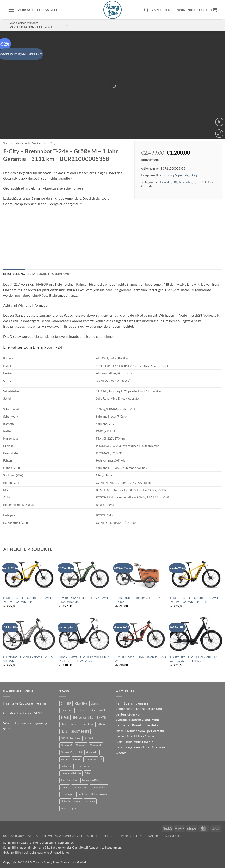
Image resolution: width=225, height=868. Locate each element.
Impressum (129, 836)
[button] (11, 10)
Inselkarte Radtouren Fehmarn (26, 703)
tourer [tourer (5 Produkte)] (65, 787)
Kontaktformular (17, 836)
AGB (143, 836)
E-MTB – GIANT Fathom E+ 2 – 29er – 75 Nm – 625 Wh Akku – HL (196, 600)
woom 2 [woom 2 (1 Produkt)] (90, 801)
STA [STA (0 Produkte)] (88, 773)
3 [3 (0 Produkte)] (62, 703)
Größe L (202, 182)
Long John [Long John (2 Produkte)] (83, 766)
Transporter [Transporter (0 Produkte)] (80, 787)
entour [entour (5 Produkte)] (75, 724)
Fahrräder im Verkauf (28, 143)
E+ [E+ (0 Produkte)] (94, 710)
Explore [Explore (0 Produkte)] (88, 724)
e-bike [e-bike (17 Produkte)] (103, 710)
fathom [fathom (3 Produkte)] (101, 724)
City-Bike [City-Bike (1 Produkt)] (81, 703)
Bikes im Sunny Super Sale (172, 175)
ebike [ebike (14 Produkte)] (64, 724)
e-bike (152, 186)
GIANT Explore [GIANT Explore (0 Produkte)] (70, 738)
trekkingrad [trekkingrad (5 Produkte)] (68, 794)
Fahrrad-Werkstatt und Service (59, 836)
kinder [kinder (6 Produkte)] (77, 759)
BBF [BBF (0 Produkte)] (69, 703)
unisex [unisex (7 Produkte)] (83, 794)
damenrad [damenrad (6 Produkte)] (82, 710)
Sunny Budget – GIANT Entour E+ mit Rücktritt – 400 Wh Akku (84, 659)
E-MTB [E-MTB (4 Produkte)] (101, 717)
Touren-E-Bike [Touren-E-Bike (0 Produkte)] (91, 780)
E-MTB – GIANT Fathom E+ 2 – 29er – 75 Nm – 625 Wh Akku (29, 600)
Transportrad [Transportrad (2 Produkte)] (99, 787)
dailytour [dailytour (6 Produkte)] (66, 710)
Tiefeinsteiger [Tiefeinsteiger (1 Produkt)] (69, 780)
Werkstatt (47, 10)
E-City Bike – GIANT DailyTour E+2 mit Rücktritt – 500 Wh (194, 659)
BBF (175, 182)
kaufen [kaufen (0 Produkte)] (65, 759)
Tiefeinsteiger (187, 182)
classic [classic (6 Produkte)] (95, 703)
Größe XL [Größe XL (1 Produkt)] (96, 745)
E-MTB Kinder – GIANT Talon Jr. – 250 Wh (140, 659)
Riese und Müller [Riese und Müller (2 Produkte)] (71, 773)
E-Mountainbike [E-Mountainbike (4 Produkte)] (83, 717)
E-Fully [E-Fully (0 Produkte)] (65, 717)
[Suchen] (146, 10)
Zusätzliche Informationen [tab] (50, 274)
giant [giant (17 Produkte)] (64, 731)
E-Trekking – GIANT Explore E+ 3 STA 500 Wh (28, 659)
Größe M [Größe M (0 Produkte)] (66, 745)
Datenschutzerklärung (166, 836)
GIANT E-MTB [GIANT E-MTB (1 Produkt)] (80, 731)
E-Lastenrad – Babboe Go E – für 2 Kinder (137, 600)
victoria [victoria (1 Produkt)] (65, 801)
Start (6, 143)
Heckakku (165, 182)
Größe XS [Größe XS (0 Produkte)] (67, 752)
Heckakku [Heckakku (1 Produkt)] (92, 752)
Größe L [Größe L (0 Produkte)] (89, 738)
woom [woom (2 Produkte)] (78, 801)
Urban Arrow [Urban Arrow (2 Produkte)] (99, 794)
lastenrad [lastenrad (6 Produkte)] (67, 766)
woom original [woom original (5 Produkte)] (69, 808)
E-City (51, 143)
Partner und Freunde (102, 836)
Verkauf (26, 10)
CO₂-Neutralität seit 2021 (23, 713)
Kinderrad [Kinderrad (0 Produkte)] (91, 759)
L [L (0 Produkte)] (102, 759)
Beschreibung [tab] (14, 274)
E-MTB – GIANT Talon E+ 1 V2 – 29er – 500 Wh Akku (84, 600)
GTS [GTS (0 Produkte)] (79, 752)
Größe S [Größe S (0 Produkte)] (81, 745)
